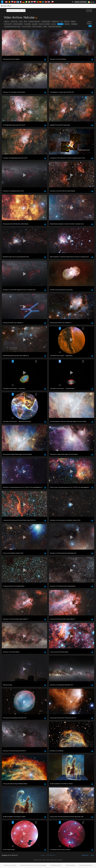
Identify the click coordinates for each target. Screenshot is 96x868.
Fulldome (27, 24)
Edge (7, 266)
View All (7, 22)
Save (6, 297)
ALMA (21, 22)
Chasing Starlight (34, 22)
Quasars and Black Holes (12, 27)
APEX (25, 22)
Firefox (7, 268)
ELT (61, 22)
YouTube (4, 228)
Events (73, 22)
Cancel (15, 297)
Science (77, 2)
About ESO (14, 22)
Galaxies (35, 24)
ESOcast (67, 22)
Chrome (8, 264)
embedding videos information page (43, 231)
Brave (7, 262)
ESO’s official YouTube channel (44, 228)
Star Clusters (37, 27)
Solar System (26, 27)
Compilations (46, 22)
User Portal (83, 2)
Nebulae (60, 24)
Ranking (89, 24)
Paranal (67, 24)
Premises (74, 24)
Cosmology (55, 22)
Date (90, 26)
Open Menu (6, 6)
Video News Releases (55, 27)
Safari (7, 269)
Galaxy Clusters (44, 24)
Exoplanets (8, 24)
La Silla (54, 24)
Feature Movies (18, 24)
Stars (45, 27)
